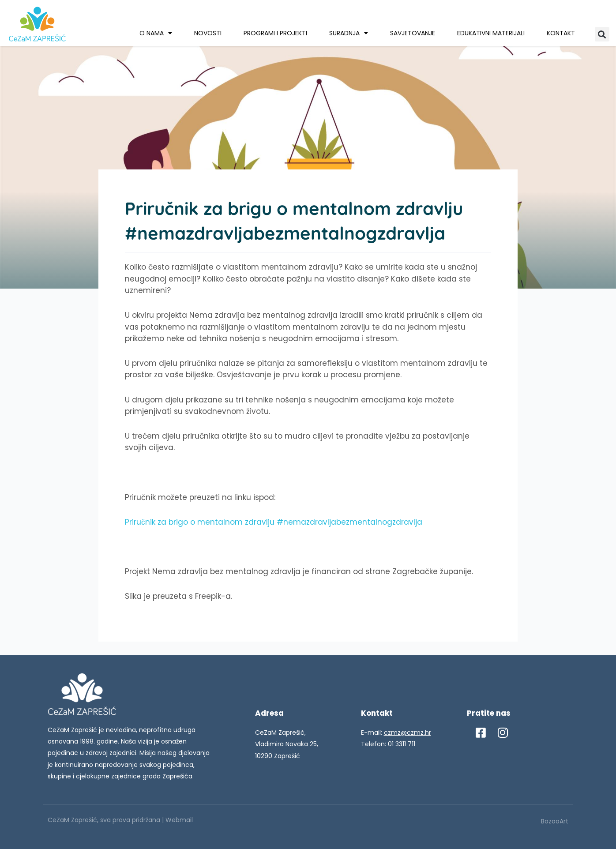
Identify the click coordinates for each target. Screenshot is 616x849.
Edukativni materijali (491, 33)
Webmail (179, 820)
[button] (602, 34)
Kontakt (561, 33)
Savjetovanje (413, 33)
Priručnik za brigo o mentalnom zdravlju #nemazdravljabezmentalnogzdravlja (274, 522)
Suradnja (349, 33)
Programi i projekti (275, 33)
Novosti (208, 33)
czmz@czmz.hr (408, 733)
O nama (156, 33)
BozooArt (555, 821)
